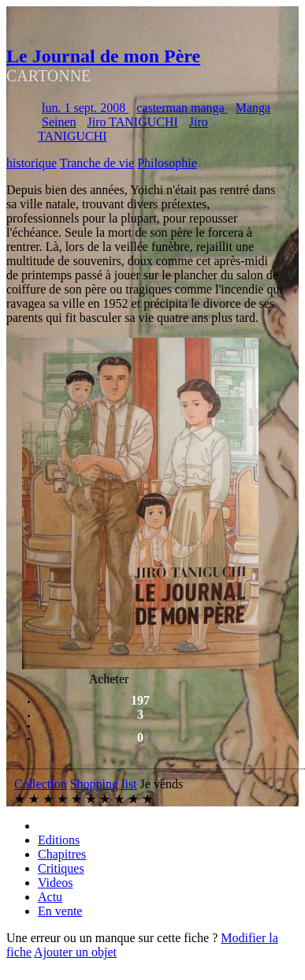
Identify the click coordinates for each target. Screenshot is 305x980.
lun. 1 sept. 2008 (85, 108)
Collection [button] (41, 784)
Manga (253, 108)
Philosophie (167, 163)
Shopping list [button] (104, 784)
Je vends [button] (162, 784)
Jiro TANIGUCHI (133, 122)
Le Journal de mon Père (103, 56)
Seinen (59, 122)
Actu (50, 897)
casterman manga (182, 108)
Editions (59, 840)
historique (32, 163)
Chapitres (62, 854)
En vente (60, 911)
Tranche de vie (97, 163)
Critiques (61, 868)
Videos (55, 883)
